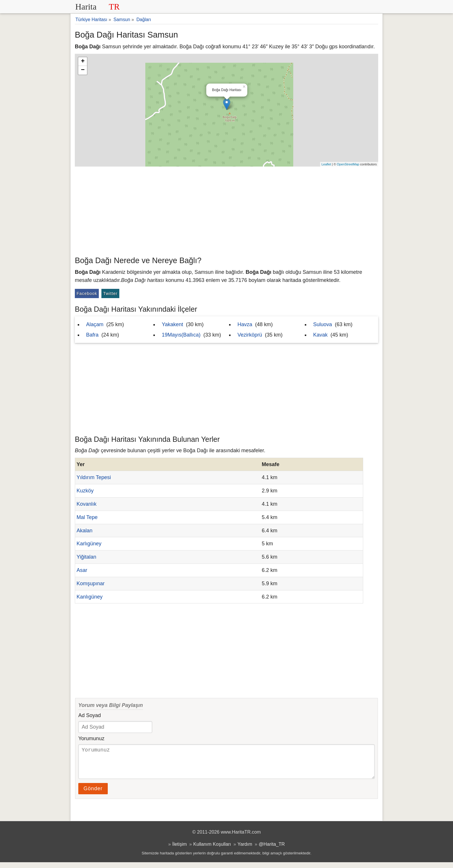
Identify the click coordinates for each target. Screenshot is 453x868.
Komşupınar (91, 583)
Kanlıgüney (90, 597)
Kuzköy (85, 491)
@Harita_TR (272, 850)
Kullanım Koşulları (212, 850)
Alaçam (95, 324)
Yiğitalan (86, 557)
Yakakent (172, 324)
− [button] (83, 70)
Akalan (85, 531)
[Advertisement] (226, 210)
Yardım (245, 850)
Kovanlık (87, 504)
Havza (245, 324)
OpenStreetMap (348, 164)
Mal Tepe (87, 517)
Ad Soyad (90, 715)
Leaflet (326, 164)
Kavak (320, 335)
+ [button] (83, 62)
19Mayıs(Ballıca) (181, 335)
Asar (82, 570)
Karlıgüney (89, 544)
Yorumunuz (91, 738)
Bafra (92, 335)
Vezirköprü (250, 335)
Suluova (323, 324)
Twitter (110, 293)
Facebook (87, 293)
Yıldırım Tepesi (94, 477)
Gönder (93, 794)
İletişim (179, 850)
